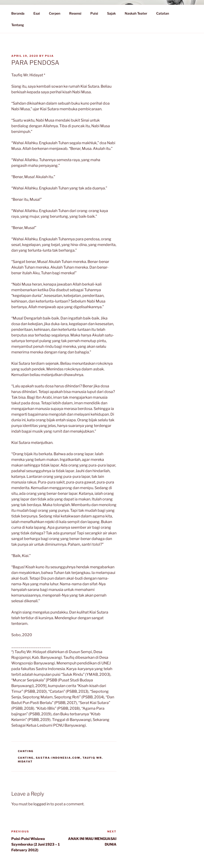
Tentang (20, 25)
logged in (42, 804)
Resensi (75, 13)
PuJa (49, 56)
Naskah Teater (136, 13)
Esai (37, 13)
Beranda (18, 13)
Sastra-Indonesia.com (58, 758)
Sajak (111, 13)
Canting (26, 751)
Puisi (94, 13)
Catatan (165, 13)
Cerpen (55, 13)
